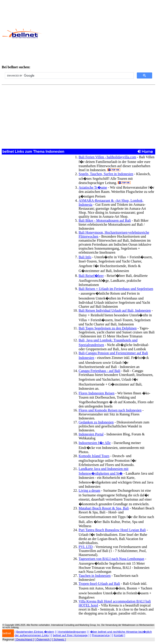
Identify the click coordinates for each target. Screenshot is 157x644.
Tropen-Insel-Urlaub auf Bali (99, 584)
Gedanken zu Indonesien (96, 422)
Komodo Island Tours (94, 456)
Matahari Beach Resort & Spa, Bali (104, 508)
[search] (69, 76)
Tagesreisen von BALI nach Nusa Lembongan (111, 559)
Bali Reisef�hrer (91, 276)
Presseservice (101, 635)
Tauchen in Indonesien (95, 576)
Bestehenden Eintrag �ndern (35, 632)
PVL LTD (86, 547)
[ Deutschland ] (24, 639)
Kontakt (119, 635)
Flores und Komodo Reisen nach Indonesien (110, 410)
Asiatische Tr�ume (93, 187)
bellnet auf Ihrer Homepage (70, 635)
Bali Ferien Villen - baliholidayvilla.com (107, 157)
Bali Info (85, 257)
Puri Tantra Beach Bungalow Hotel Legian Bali (112, 530)
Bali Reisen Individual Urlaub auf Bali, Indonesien (115, 310)
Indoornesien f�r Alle (95, 443)
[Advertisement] (99, 33)
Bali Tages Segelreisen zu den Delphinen (108, 328)
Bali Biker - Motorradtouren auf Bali (105, 220)
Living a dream (89, 490)
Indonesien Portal (91, 434)
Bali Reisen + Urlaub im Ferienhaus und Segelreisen (116, 289)
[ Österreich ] (43, 639)
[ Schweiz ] (59, 639)
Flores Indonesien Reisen (97, 393)
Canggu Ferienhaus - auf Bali (99, 371)
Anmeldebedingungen (72, 632)
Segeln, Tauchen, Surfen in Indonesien (106, 174)
